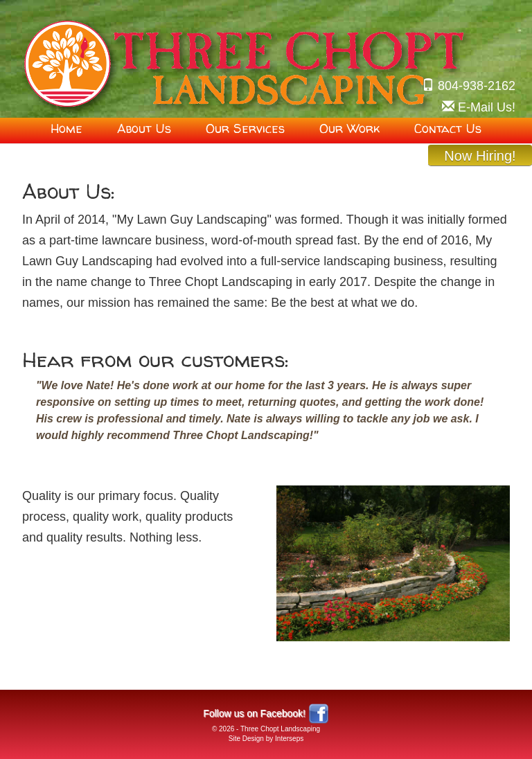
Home (66, 128)
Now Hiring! (480, 156)
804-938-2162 (477, 86)
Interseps (289, 739)
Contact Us (448, 128)
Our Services (245, 128)
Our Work (349, 128)
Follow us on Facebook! (254, 713)
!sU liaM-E (487, 107)
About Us (144, 128)
